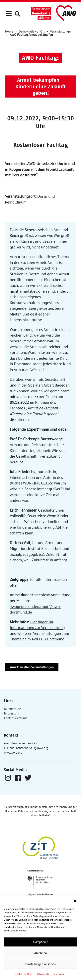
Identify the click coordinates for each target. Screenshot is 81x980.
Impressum (58, 974)
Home (9, 31)
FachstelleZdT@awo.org (31, 748)
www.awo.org (13, 752)
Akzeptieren (40, 942)
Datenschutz (43, 974)
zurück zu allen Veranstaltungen (32, 667)
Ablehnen (40, 953)
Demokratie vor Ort (32, 31)
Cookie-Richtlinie (24, 974)
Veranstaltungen (61, 31)
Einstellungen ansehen (40, 964)
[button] (75, 901)
